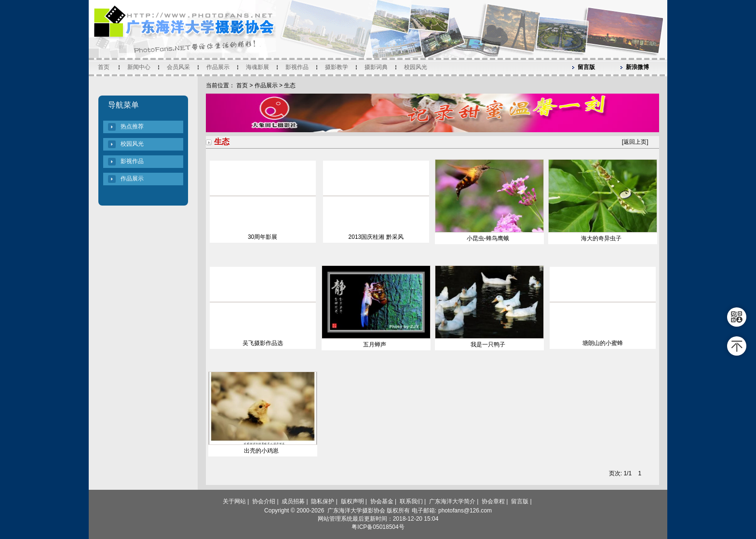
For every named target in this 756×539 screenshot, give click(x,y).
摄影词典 (376, 67)
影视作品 (297, 67)
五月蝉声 (375, 345)
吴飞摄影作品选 (263, 343)
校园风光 (416, 67)
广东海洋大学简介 (452, 501)
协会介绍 (264, 501)
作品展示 (218, 67)
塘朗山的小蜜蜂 (603, 343)
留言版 (586, 67)
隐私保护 (323, 501)
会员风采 (178, 67)
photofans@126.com (465, 511)
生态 (290, 85)
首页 (104, 67)
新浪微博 (637, 67)
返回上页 (635, 142)
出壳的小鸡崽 (261, 451)
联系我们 (411, 501)
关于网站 (234, 501)
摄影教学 (337, 67)
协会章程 (493, 501)
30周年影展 (263, 237)
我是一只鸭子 (488, 345)
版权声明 (352, 501)
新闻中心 (139, 67)
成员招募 (293, 501)
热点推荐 (132, 126)
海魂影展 (257, 67)
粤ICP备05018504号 (378, 527)
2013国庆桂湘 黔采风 (376, 237)
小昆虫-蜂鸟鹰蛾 (488, 238)
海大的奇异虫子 (601, 238)
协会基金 (382, 501)
